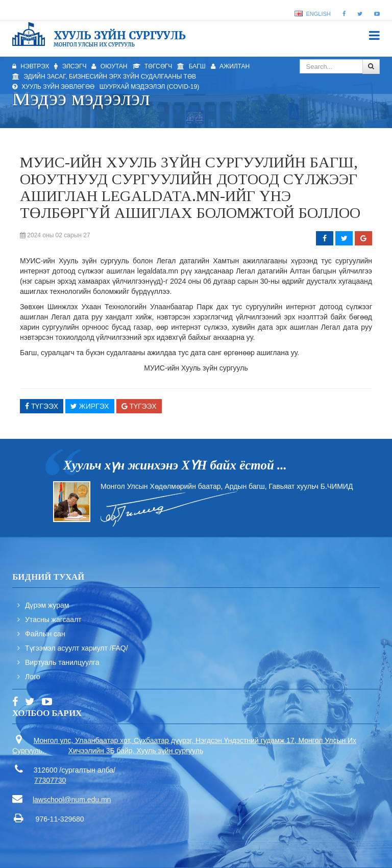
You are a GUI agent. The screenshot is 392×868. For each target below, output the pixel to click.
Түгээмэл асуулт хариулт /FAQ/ (77, 648)
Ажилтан (230, 66)
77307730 (50, 780)
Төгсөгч (153, 66)
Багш (191, 66)
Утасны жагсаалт (53, 619)
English (312, 14)
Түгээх (42, 406)
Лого (33, 677)
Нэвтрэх (31, 66)
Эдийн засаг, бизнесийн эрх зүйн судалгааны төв (104, 77)
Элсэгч (70, 66)
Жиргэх (90, 406)
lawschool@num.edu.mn (72, 800)
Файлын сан (45, 634)
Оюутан (109, 66)
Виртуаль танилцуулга (62, 662)
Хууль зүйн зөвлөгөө (53, 87)
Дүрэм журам (47, 605)
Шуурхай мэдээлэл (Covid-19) (150, 87)
